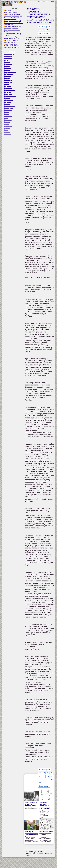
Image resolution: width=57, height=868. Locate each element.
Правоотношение (10, 106)
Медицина (8, 92)
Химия (6, 130)
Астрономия (8, 58)
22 (40, 773)
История (7, 78)
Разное (7, 112)
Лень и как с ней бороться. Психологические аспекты (13, 38)
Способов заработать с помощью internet (12, 41)
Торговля (7, 122)
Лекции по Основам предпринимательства (11, 45)
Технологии (8, 120)
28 (48, 776)
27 (44, 776)
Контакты (46, 2)
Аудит (6, 60)
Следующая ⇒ (44, 33)
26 (40, 776)
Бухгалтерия (8, 64)
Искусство (8, 76)
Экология (7, 132)
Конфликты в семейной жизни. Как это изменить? (31, 833)
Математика (8, 88)
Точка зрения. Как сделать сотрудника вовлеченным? (13, 34)
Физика (7, 124)
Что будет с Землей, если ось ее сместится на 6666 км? (31, 805)
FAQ (52, 2)
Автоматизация (9, 54)
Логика (7, 84)
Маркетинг (8, 86)
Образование (9, 100)
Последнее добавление (12, 48)
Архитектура (8, 56)
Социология (8, 116)
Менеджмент (8, 94)
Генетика (7, 66)
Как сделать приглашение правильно (12, 31)
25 (52, 773)
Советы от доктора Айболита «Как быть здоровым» (13, 27)
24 (48, 773)
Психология (8, 110)
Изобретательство (10, 72)
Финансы (7, 128)
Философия (8, 126)
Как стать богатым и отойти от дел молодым (14, 24)
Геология (7, 70)
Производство (9, 108)
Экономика (8, 134)
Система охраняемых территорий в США (46, 832)
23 (44, 773)
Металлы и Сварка (10, 96)
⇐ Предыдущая (45, 27)
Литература (8, 82)
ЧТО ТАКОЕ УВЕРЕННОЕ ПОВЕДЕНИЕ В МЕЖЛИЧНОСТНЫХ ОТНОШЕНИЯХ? (46, 806)
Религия (7, 114)
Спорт (6, 118)
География (8, 68)
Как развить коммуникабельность (11, 12)
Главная (38, 2)
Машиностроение (10, 90)
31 (40, 783)
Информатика (9, 74)
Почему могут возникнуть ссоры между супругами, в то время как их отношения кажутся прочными (13, 17)
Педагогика (8, 102)
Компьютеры (8, 80)
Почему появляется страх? (13, 21)
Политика (7, 104)
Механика (7, 98)
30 (52, 779)
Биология (7, 62)
